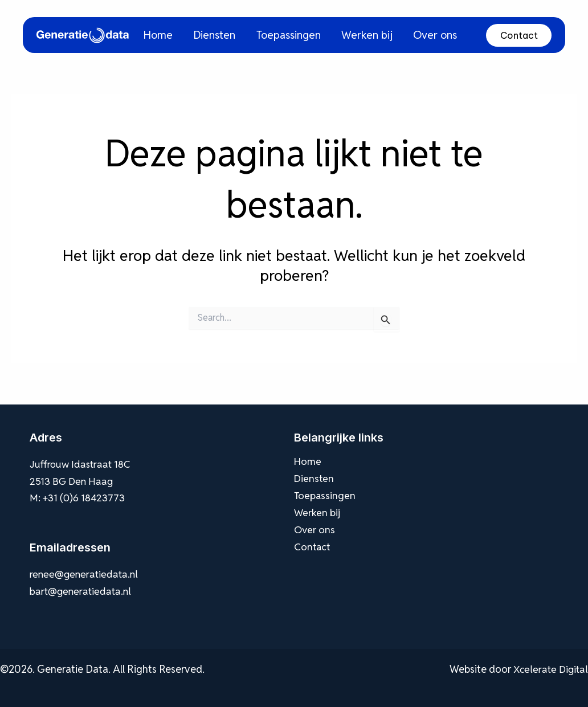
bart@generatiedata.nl (82, 591)
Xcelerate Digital (550, 669)
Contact (519, 35)
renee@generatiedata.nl (85, 574)
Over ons (433, 34)
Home (179, 34)
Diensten (232, 34)
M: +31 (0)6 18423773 (79, 498)
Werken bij (371, 34)
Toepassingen (300, 34)
